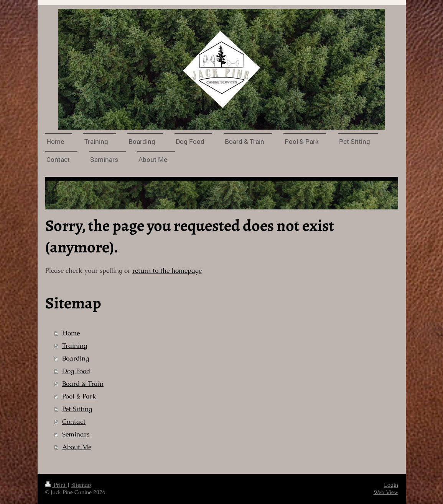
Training (75, 346)
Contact (74, 422)
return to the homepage (167, 271)
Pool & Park (79, 396)
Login (391, 485)
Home (71, 333)
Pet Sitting (77, 409)
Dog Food (76, 371)
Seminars (76, 434)
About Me (77, 447)
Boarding (76, 358)
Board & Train (83, 384)
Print (56, 485)
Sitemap (81, 485)
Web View (386, 492)
